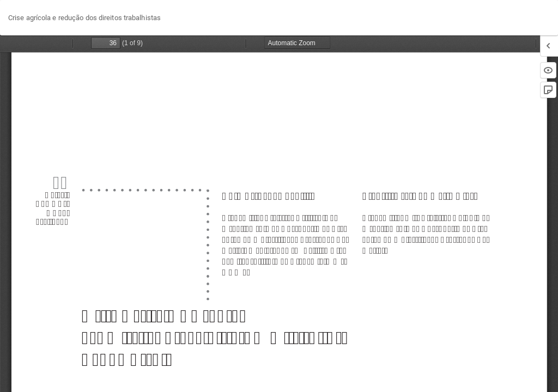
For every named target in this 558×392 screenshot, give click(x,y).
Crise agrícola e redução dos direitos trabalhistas (84, 18)
